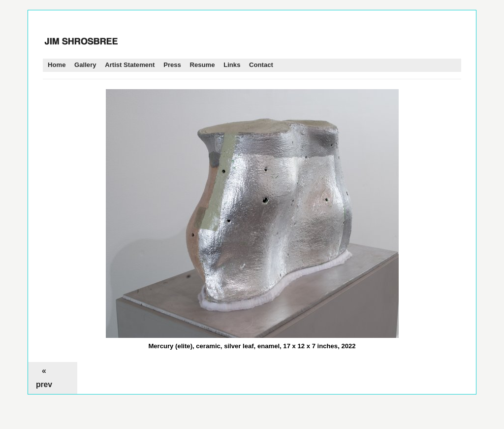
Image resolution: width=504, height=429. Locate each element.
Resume (203, 65)
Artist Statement (130, 65)
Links (232, 65)
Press (172, 65)
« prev (44, 378)
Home (57, 65)
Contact (261, 65)
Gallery (85, 65)
